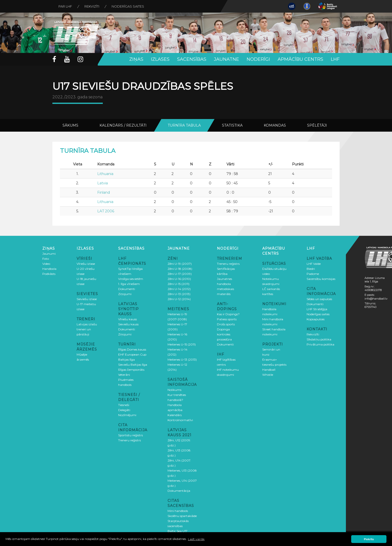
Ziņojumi (125, 294)
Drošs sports (226, 324)
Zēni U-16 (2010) (179, 279)
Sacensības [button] (192, 59)
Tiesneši (124, 405)
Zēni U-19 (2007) (180, 264)
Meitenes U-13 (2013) (182, 360)
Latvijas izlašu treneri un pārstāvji (87, 329)
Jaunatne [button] (226, 59)
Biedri (311, 269)
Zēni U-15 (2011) (178, 284)
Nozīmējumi (127, 415)
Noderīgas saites (129, 6)
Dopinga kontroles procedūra (224, 334)
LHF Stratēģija (317, 309)
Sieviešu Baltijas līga (133, 365)
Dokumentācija (179, 491)
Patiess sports (227, 319)
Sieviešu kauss (128, 324)
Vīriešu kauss (127, 319)
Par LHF (66, 6)
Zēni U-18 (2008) (180, 269)
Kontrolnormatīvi (180, 420)
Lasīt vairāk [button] (196, 539)
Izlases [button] (160, 59)
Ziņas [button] (136, 59)
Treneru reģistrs (129, 440)
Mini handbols (178, 511)
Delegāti (124, 410)
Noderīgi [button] (258, 59)
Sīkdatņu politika (319, 339)
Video (46, 264)
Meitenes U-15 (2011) (182, 344)
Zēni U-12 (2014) (179, 299)
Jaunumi (49, 254)
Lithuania (105, 174)
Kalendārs (175, 415)
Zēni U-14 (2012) (179, 289)
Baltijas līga (126, 360)
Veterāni (124, 375)
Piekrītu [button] (369, 539)
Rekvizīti (92, 6)
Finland (104, 192)
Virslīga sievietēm (131, 279)
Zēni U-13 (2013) (179, 294)
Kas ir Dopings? (228, 314)
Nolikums (174, 390)
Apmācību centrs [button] (300, 59)
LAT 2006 (106, 211)
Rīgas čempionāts (131, 370)
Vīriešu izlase (86, 264)
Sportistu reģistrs (130, 435)
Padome (313, 274)
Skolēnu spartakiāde (182, 516)
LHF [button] (335, 59)
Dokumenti (127, 289)
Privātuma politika (320, 344)
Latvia (103, 183)
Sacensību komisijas (321, 279)
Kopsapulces (316, 319)
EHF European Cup (132, 354)
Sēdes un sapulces (319, 299)
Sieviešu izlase (87, 299)
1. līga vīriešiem (129, 284)
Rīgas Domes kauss (132, 349)
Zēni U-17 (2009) (180, 274)
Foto (46, 259)
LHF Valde (314, 264)
